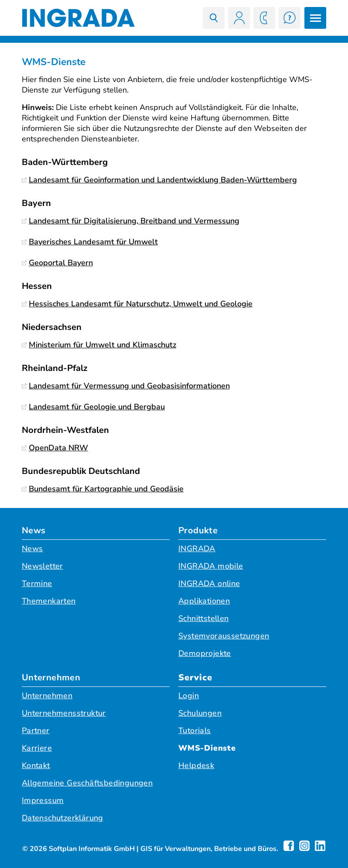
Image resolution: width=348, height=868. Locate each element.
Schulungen (200, 713)
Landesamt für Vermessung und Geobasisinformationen (126, 386)
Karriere (37, 748)
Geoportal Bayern (57, 263)
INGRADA (197, 549)
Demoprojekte (205, 653)
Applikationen (204, 601)
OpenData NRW (55, 448)
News (34, 530)
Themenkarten (49, 601)
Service (195, 678)
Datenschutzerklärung (63, 818)
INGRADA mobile (211, 566)
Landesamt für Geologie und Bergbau (93, 407)
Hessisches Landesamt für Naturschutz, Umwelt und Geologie (137, 304)
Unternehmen (51, 678)
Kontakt (36, 765)
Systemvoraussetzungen (224, 636)
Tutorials (195, 731)
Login (189, 696)
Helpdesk (196, 765)
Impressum (43, 800)
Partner (36, 731)
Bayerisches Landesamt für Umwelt (90, 242)
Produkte (198, 530)
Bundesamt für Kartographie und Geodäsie (103, 489)
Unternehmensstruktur (64, 713)
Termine (37, 583)
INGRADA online (209, 583)
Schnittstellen (204, 618)
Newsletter (43, 566)
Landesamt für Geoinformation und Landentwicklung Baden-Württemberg (159, 180)
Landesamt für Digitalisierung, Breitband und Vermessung (131, 221)
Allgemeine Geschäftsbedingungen (87, 783)
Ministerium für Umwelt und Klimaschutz (99, 345)
